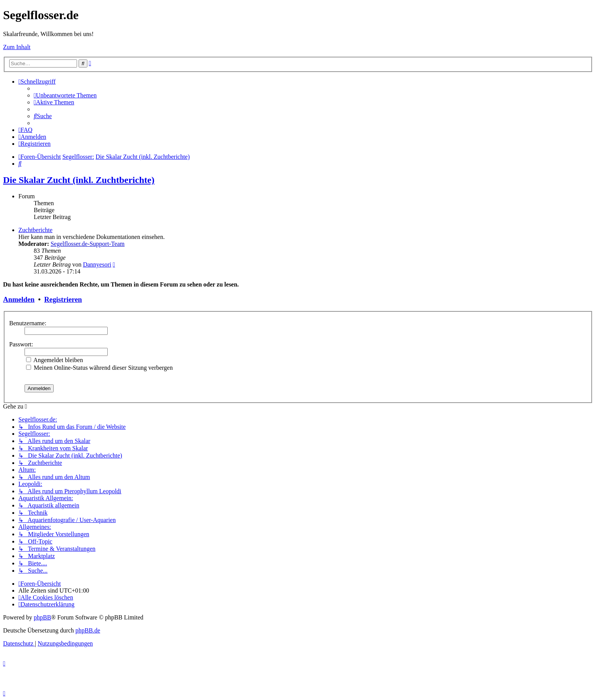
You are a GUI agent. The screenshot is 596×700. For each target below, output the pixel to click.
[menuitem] (65, 95)
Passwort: (21, 344)
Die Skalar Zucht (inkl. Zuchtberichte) (79, 180)
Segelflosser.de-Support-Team (88, 244)
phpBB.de (88, 630)
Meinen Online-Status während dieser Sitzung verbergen (99, 368)
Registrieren (63, 299)
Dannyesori (97, 264)
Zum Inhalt (17, 47)
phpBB (42, 617)
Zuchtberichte (35, 230)
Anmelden (19, 299)
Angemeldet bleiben (54, 360)
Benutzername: (28, 323)
